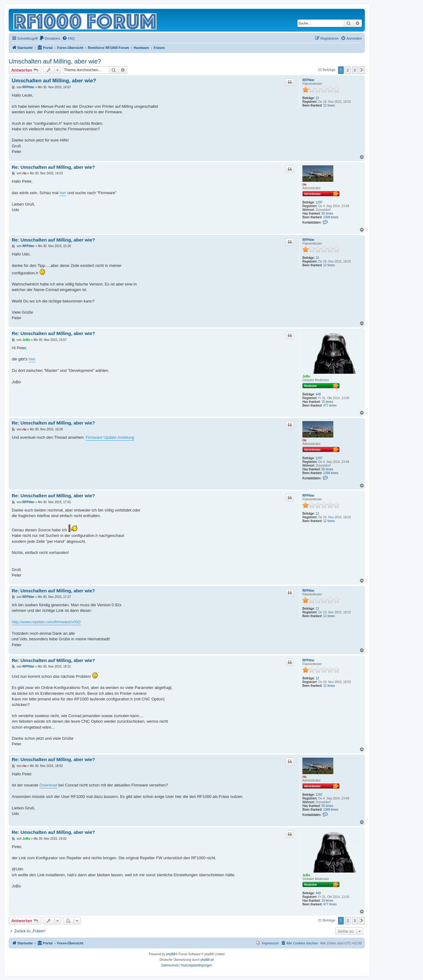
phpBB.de (207, 960)
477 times (330, 405)
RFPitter (308, 80)
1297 (319, 202)
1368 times (331, 217)
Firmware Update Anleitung (110, 437)
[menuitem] (50, 38)
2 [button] (348, 70)
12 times (329, 105)
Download (49, 785)
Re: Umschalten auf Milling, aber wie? (53, 167)
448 (318, 394)
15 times (327, 402)
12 (317, 98)
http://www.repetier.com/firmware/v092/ (46, 622)
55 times (327, 213)
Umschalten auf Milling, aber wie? (55, 61)
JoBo (306, 376)
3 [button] (355, 70)
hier (63, 193)
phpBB (171, 954)
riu (304, 184)
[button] (362, 70)
